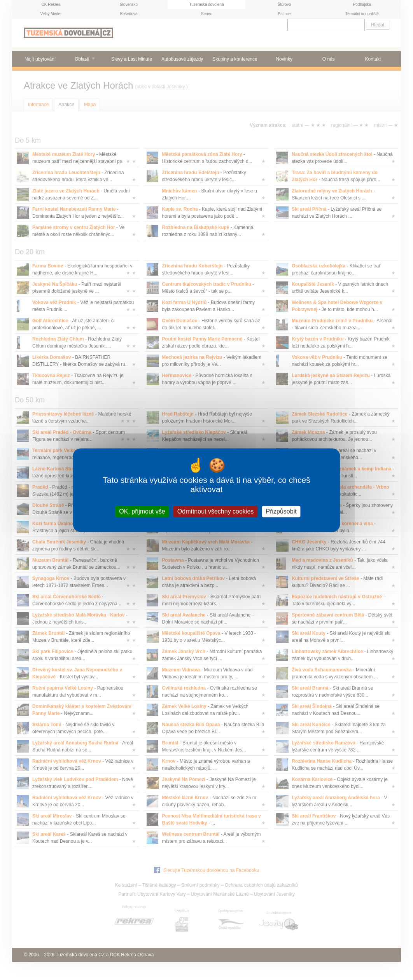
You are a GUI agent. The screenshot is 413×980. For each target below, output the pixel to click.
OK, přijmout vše (142, 511)
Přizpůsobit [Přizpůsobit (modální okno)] (281, 511)
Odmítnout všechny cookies (216, 511)
